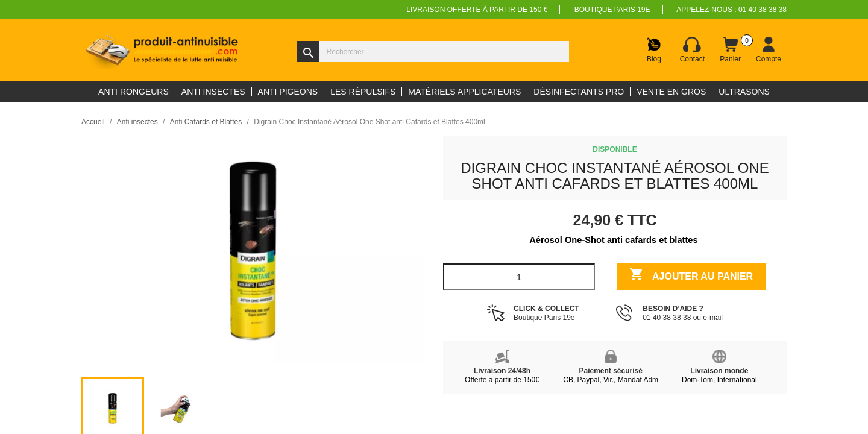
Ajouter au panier (691, 276)
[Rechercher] (433, 52)
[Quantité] (519, 277)
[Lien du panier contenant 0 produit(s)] (731, 50)
